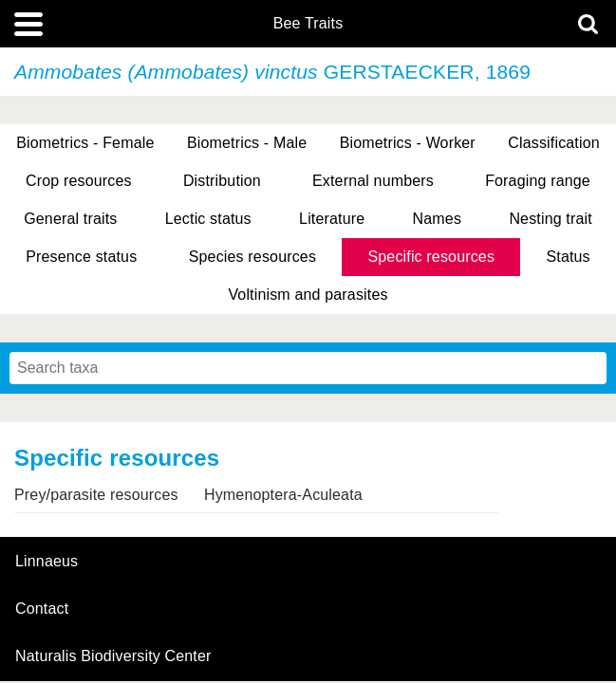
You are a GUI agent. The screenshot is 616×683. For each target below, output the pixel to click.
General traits (70, 219)
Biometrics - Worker (408, 143)
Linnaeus (47, 562)
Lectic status (208, 219)
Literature (332, 219)
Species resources (252, 257)
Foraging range (538, 181)
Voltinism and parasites (308, 295)
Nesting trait (550, 219)
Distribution (222, 181)
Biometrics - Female (85, 143)
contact (42, 609)
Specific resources (431, 257)
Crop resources (79, 181)
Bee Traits (308, 24)
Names (437, 219)
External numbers (373, 181)
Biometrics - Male (247, 143)
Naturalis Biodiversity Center (113, 656)
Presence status (81, 257)
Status (568, 257)
